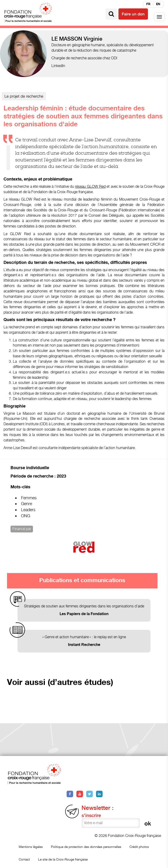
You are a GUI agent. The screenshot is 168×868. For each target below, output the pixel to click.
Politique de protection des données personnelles (86, 847)
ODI (114, 58)
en (158, 4)
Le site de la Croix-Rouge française (63, 859)
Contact (24, 859)
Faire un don (133, 14)
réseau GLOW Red (90, 186)
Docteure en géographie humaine (78, 45)
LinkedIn (58, 66)
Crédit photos (139, 847)
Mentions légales (31, 847)
